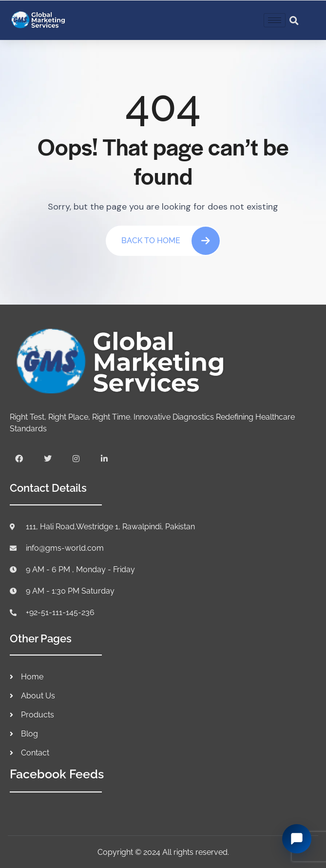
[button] (294, 20)
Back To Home (171, 241)
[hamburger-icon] (275, 20)
